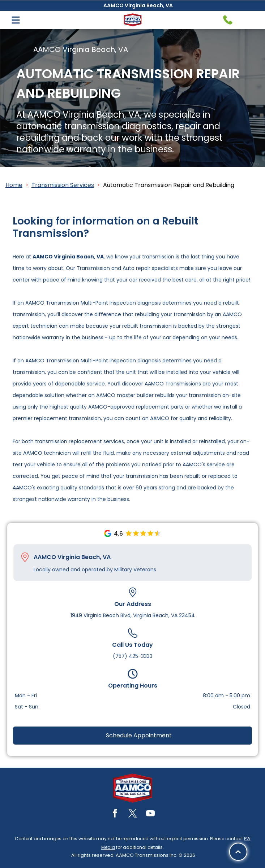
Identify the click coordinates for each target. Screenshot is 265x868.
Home (14, 185)
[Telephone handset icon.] (228, 20)
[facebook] (115, 814)
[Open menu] (16, 20)
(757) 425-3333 (133, 656)
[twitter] (133, 814)
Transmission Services (63, 185)
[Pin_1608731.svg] (25, 557)
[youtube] (150, 814)
